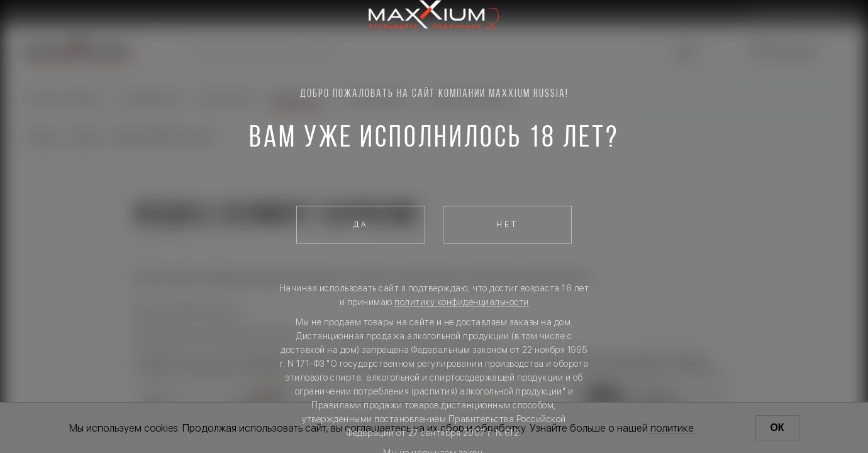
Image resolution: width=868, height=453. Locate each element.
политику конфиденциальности (462, 302)
